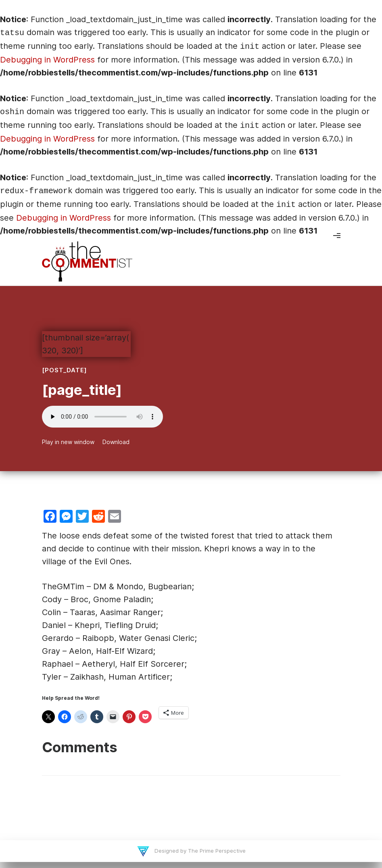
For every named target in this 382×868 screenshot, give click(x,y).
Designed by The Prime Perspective (199, 851)
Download (116, 442)
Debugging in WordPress (47, 60)
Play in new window (68, 442)
